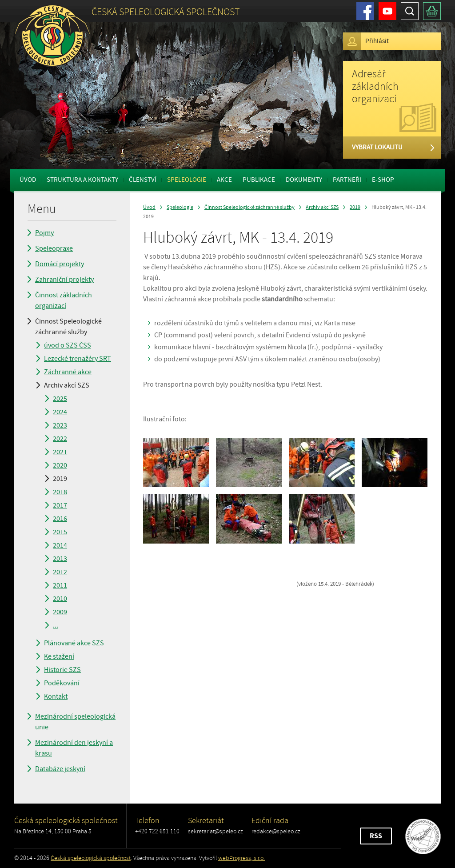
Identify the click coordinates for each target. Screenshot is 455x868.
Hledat (410, 11)
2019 (60, 479)
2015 (60, 532)
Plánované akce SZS (74, 643)
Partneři (347, 180)
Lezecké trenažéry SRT (78, 359)
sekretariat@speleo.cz (216, 831)
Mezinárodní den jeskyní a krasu (74, 748)
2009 (60, 612)
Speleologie (187, 180)
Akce (224, 180)
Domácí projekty (60, 264)
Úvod (28, 180)
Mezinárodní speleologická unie (75, 722)
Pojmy (44, 233)
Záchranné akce (68, 372)
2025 (60, 399)
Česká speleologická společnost (91, 858)
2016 (60, 519)
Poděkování (62, 683)
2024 (60, 412)
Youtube (387, 11)
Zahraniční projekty (64, 280)
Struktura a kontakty (82, 180)
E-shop (383, 180)
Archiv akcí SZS (67, 385)
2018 (60, 492)
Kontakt (56, 696)
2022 (60, 439)
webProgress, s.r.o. (241, 858)
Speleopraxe (54, 248)
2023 (60, 425)
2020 (60, 465)
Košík (432, 11)
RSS (376, 836)
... (56, 625)
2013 (60, 559)
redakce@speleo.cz (276, 831)
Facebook (365, 11)
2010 (60, 599)
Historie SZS (62, 670)
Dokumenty (304, 180)
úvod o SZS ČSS (68, 345)
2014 (60, 545)
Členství (143, 180)
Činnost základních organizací (64, 300)
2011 (60, 585)
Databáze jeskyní (60, 769)
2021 (60, 452)
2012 (60, 572)
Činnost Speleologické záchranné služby (68, 327)
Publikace (259, 180)
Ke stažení (59, 656)
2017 (60, 505)
